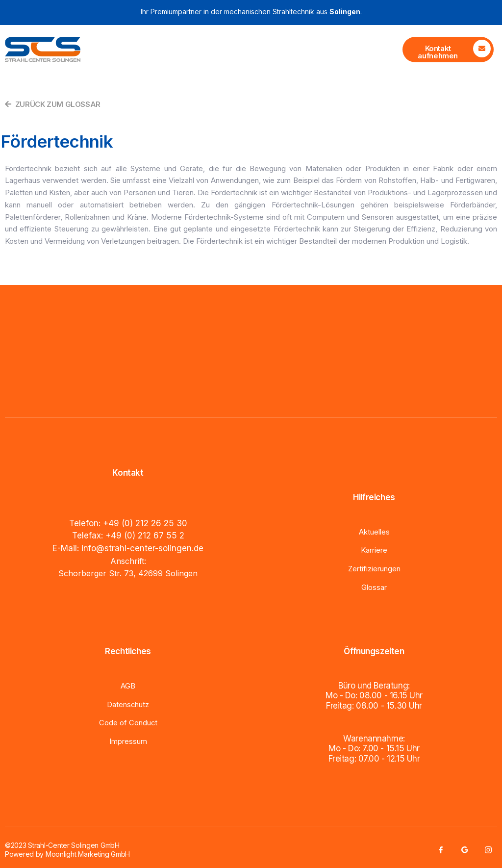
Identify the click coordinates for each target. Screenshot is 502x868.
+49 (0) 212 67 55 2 (145, 536)
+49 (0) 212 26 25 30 (145, 523)
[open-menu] (387, 50)
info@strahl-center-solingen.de (142, 548)
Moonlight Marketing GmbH (88, 854)
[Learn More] (448, 50)
